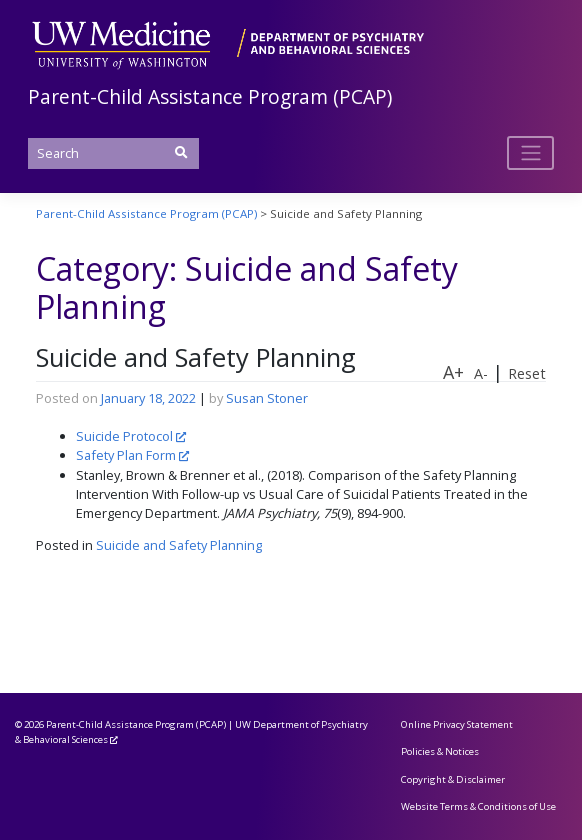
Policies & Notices (440, 751)
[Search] (113, 153)
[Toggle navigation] (530, 153)
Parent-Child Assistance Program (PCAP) (210, 96)
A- (481, 373)
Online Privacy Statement (457, 724)
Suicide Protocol (124, 436)
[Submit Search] (181, 152)
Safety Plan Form (126, 455)
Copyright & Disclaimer (453, 779)
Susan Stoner (267, 398)
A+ (453, 372)
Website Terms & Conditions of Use (478, 806)
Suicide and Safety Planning (196, 357)
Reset (527, 373)
